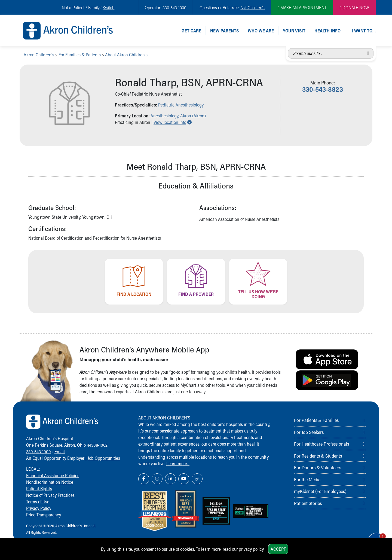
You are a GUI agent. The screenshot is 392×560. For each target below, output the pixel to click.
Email (60, 451)
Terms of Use (38, 502)
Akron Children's (39, 55)
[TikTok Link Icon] (197, 479)
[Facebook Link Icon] (144, 479)
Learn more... (178, 463)
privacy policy (251, 549)
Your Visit (294, 31)
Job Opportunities (104, 458)
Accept (278, 549)
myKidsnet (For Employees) (320, 491)
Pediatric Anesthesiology (181, 105)
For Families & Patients (80, 55)
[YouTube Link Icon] (184, 479)
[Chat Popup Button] (372, 536)
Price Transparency (44, 515)
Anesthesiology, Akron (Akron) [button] (178, 116)
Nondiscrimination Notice (50, 482)
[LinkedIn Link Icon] (170, 479)
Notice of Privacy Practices (50, 495)
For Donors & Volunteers (318, 467)
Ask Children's (252, 7)
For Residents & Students (318, 456)
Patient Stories (308, 503)
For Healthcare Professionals (321, 444)
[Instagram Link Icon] (157, 479)
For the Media (307, 479)
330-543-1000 (39, 451)
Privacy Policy (39, 508)
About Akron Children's (126, 55)
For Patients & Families (316, 420)
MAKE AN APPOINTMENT (302, 7)
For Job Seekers (309, 432)
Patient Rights (39, 489)
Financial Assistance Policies (53, 475)
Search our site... (288, 48)
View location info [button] (173, 122)
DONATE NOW (354, 7)
